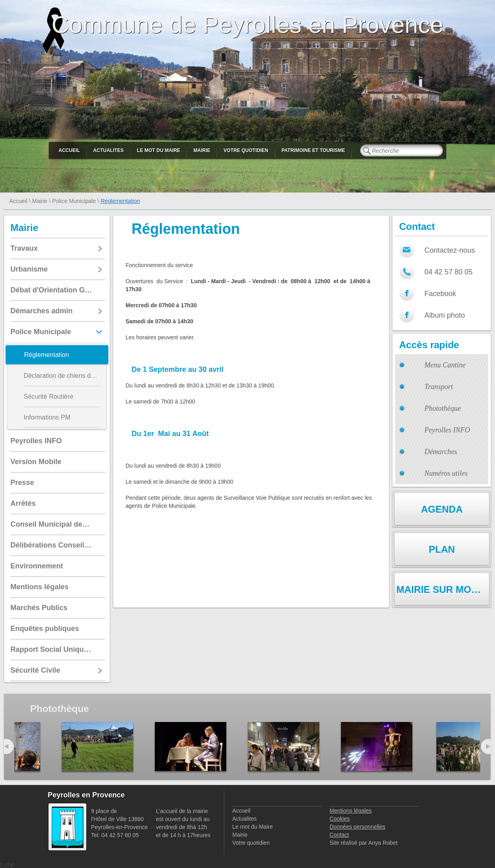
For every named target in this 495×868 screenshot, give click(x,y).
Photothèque (443, 408)
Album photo (445, 315)
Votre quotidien (246, 150)
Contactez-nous (450, 250)
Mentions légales (350, 811)
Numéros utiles (446, 473)
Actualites (108, 150)
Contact (339, 835)
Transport (439, 387)
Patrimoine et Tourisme (313, 150)
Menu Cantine (445, 365)
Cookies (340, 819)
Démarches (441, 452)
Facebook (440, 294)
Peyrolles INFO (447, 430)
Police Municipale (74, 201)
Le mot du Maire (158, 150)
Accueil (69, 150)
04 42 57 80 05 (448, 272)
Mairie (202, 150)
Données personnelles (357, 827)
